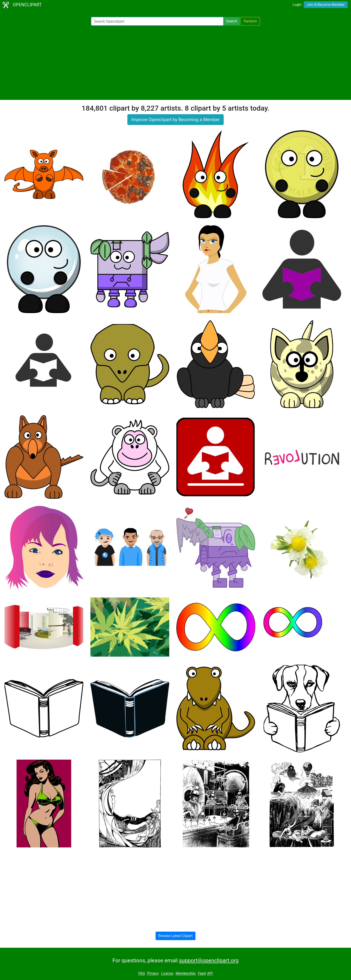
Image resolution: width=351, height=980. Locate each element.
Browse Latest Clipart (176, 936)
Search (232, 21)
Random (250, 21)
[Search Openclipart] (157, 21)
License (167, 974)
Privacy (153, 974)
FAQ (142, 974)
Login (297, 5)
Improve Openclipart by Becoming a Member (175, 120)
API (210, 974)
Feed (202, 974)
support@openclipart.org (209, 961)
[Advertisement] (175, 63)
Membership (185, 974)
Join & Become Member (326, 5)
